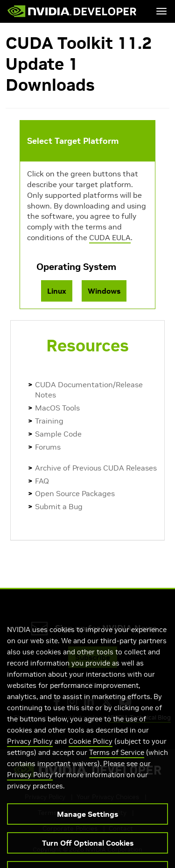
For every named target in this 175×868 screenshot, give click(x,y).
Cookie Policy (91, 750)
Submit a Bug (59, 506)
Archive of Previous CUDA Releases (96, 468)
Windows (104, 291)
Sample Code (58, 434)
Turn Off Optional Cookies (88, 851)
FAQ (42, 481)
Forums (48, 447)
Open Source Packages (75, 493)
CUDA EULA (110, 237)
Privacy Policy (30, 750)
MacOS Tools (57, 408)
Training (49, 421)
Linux (57, 291)
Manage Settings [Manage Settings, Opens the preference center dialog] (87, 822)
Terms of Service (117, 761)
